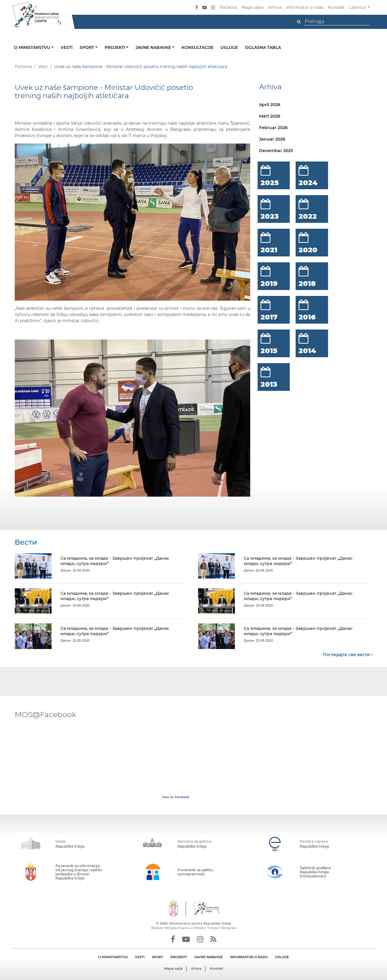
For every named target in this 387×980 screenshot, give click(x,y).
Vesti (67, 47)
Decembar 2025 (276, 151)
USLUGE (282, 957)
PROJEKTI (179, 957)
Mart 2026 (270, 116)
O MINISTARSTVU (113, 957)
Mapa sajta (252, 7)
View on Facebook (176, 797)
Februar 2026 (273, 128)
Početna (228, 7)
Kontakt (336, 7)
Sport (87, 47)
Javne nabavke (154, 47)
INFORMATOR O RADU (249, 957)
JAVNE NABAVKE (209, 957)
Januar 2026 (272, 139)
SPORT (158, 957)
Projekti (115, 47)
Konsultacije (197, 47)
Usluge (229, 47)
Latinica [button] (358, 7)
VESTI (140, 957)
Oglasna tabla (263, 47)
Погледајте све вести (348, 654)
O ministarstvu (33, 47)
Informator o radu (305, 7)
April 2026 (270, 105)
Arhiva (275, 7)
